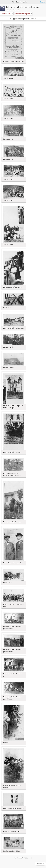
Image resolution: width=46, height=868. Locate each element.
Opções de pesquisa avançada (23, 19)
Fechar (43, 2)
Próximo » (40, 864)
